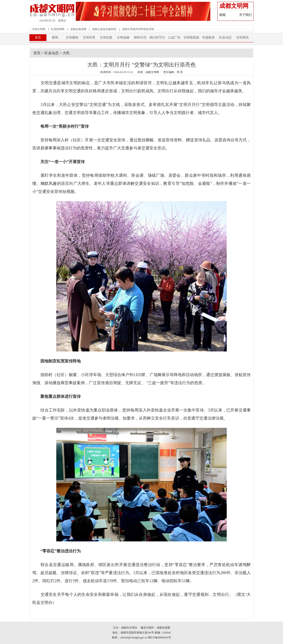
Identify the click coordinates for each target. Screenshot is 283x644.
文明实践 (106, 38)
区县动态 (225, 38)
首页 (38, 38)
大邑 (66, 53)
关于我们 (245, 15)
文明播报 (72, 38)
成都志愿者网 (78, 29)
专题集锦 (208, 38)
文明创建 (123, 38)
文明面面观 (191, 38)
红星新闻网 (58, 29)
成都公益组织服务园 (104, 29)
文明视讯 (242, 38)
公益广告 (174, 38)
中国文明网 (39, 29)
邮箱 (222, 15)
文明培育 (89, 38)
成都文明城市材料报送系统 (138, 29)
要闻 (55, 38)
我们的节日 (157, 38)
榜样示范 (140, 38)
